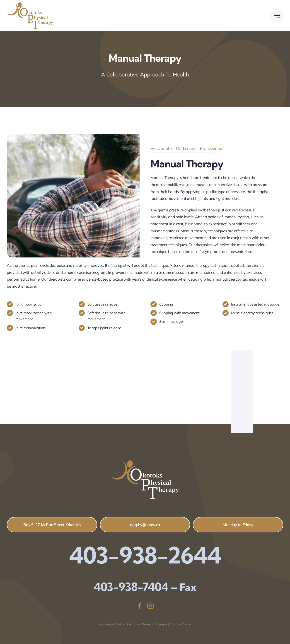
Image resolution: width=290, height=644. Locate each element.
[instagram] (150, 606)
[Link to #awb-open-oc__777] (277, 16)
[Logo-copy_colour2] (30, 4)
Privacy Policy (180, 624)
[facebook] (140, 606)
